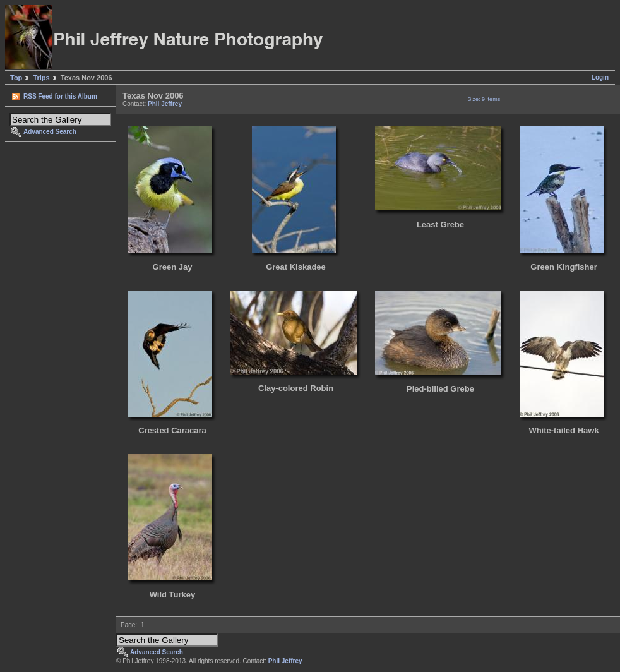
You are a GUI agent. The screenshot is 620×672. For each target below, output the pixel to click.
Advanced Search (50, 132)
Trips (41, 78)
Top (16, 78)
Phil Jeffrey (165, 104)
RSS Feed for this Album (60, 96)
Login (600, 77)
